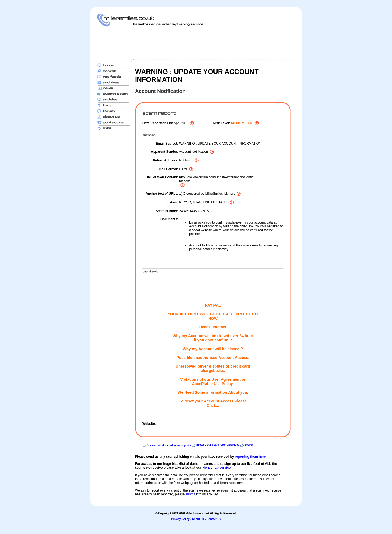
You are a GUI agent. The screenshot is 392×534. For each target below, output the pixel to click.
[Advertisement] (196, 43)
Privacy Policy (180, 519)
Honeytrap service (216, 468)
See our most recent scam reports (169, 445)
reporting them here (250, 457)
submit (190, 494)
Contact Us (214, 519)
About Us (198, 519)
